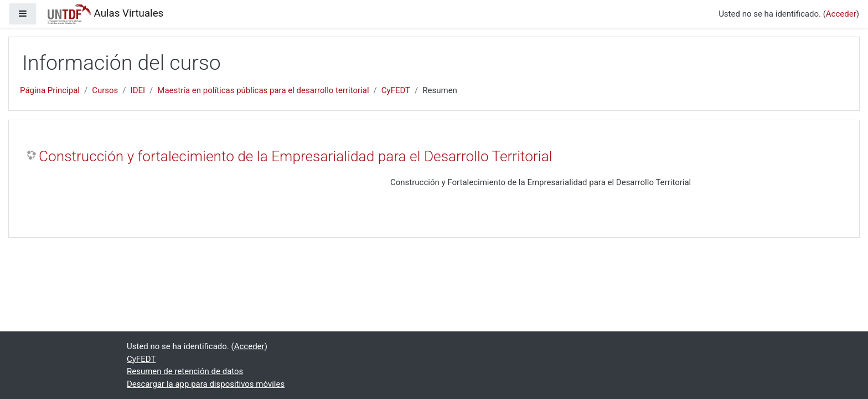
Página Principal (50, 90)
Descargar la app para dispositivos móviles (206, 384)
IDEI (138, 90)
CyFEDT (396, 90)
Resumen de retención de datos (185, 371)
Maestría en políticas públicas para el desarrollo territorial (263, 90)
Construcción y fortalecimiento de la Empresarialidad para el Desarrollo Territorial (296, 156)
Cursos (105, 90)
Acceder (841, 14)
